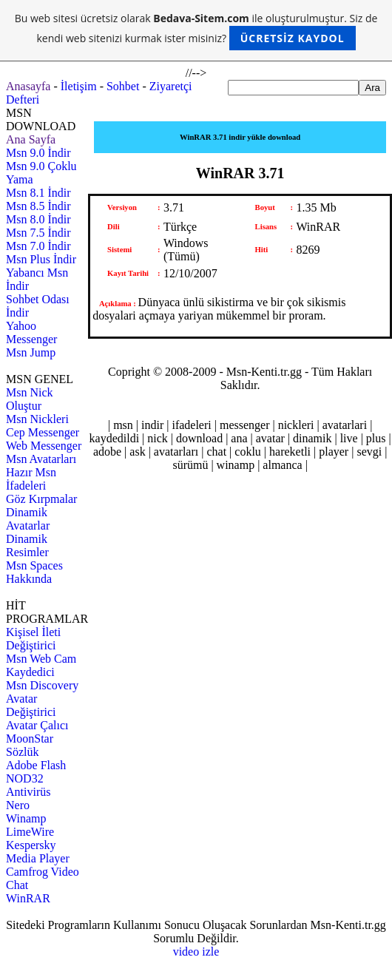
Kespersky (31, 845)
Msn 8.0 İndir (38, 219)
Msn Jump (31, 352)
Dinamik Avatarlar (28, 519)
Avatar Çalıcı (37, 725)
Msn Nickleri (37, 419)
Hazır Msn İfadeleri (31, 479)
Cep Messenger (43, 432)
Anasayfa (28, 86)
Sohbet (123, 86)
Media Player (38, 858)
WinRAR (28, 898)
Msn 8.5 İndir (38, 206)
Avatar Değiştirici (31, 705)
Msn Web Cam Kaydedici (41, 665)
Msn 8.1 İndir (38, 193)
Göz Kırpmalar (41, 499)
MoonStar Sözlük (30, 745)
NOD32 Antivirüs (28, 785)
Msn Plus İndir (41, 259)
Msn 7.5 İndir (38, 233)
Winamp (26, 818)
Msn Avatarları (41, 459)
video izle (196, 952)
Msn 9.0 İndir (38, 153)
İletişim (79, 86)
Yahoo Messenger (31, 332)
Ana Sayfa (31, 139)
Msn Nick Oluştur (30, 399)
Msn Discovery (42, 685)
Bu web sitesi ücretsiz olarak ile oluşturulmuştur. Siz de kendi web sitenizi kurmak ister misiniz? (196, 31)
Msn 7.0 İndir (38, 246)
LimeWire (30, 832)
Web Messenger (44, 446)
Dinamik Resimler (27, 545)
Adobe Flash (36, 765)
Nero (18, 805)
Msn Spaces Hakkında (34, 572)
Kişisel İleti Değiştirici (33, 639)
